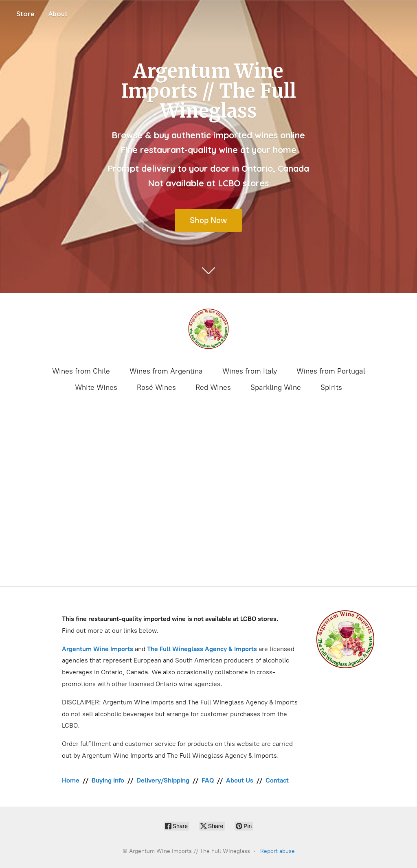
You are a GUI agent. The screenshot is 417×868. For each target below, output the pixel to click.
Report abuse (278, 851)
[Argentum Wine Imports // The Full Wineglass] (208, 329)
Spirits (331, 387)
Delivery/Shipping (163, 780)
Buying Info (108, 780)
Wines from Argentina (166, 371)
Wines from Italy (250, 371)
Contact (277, 780)
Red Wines (213, 387)
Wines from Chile (81, 371)
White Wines (96, 387)
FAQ (208, 780)
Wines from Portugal (331, 371)
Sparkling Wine (276, 387)
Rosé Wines (156, 387)
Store (25, 14)
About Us (240, 780)
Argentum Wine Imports (98, 649)
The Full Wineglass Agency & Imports (202, 649)
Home (71, 780)
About (58, 14)
